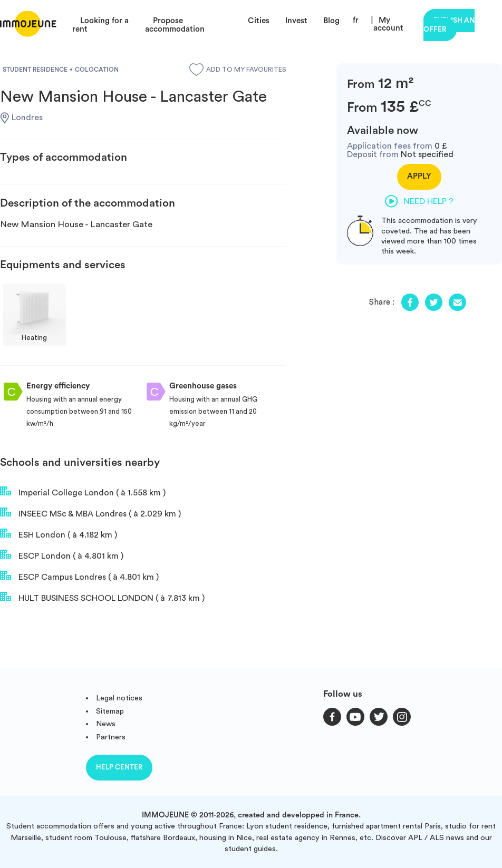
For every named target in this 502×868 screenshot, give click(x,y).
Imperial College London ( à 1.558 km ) (83, 492)
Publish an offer (449, 25)
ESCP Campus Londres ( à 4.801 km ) (79, 576)
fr (356, 20)
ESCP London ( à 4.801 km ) (62, 555)
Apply (419, 176)
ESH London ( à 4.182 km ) (59, 534)
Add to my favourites (238, 70)
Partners (111, 737)
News (106, 724)
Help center (119, 767)
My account (388, 24)
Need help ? (419, 201)
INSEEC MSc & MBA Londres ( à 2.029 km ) (90, 513)
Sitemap (110, 711)
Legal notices (119, 698)
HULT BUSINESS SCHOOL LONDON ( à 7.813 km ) (102, 597)
